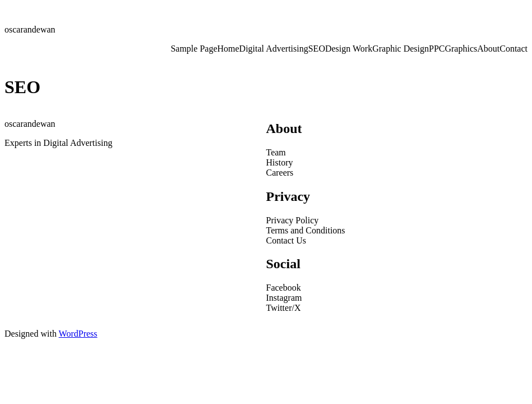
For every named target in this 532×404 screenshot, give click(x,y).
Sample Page (194, 49)
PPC (437, 49)
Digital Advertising (274, 49)
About (488, 49)
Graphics (461, 49)
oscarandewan (30, 29)
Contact (514, 49)
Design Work (349, 49)
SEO (317, 49)
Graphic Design (401, 49)
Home (228, 49)
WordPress (78, 334)
